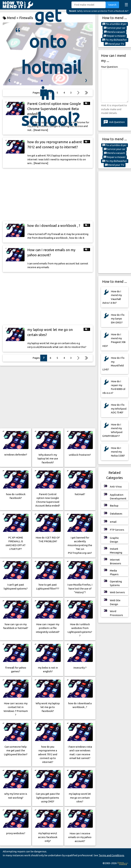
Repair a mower (115, 36)
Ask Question (114, 122)
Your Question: (110, 67)
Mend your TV (115, 44)
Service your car (115, 28)
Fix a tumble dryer (115, 24)
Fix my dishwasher (115, 40)
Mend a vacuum (115, 32)
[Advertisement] (48, 195)
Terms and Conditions (111, 855)
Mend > (11, 18)
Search (112, 5)
